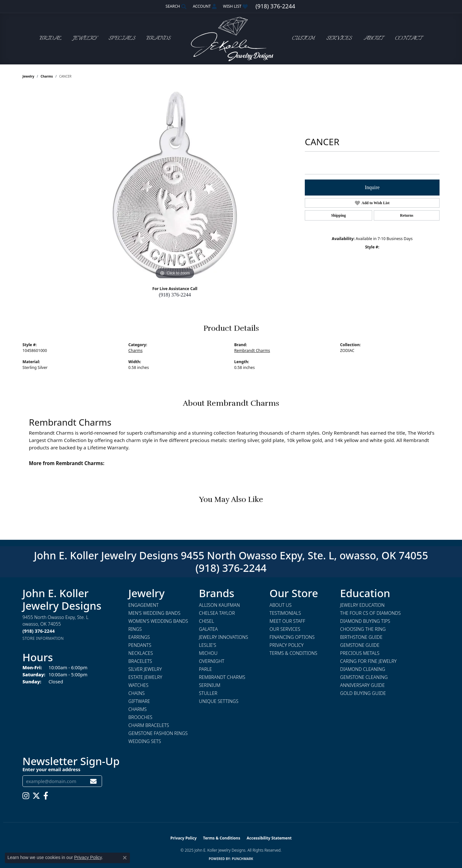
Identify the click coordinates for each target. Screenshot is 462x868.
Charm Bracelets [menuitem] (149, 725)
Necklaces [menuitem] (141, 653)
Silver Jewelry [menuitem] (145, 669)
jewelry (28, 76)
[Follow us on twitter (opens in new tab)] (36, 796)
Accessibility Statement (269, 838)
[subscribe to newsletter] (93, 781)
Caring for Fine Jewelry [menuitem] (368, 661)
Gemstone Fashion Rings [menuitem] (158, 733)
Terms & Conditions (293, 653)
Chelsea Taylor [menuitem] (217, 613)
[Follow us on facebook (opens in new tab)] (46, 796)
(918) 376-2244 (175, 295)
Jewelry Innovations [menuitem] (223, 637)
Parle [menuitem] (205, 669)
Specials (122, 39)
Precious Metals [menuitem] (360, 653)
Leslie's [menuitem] (208, 645)
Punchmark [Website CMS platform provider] (243, 859)
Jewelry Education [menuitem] (362, 605)
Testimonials (285, 613)
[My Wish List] (235, 6)
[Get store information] (43, 638)
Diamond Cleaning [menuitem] (363, 669)
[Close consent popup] (125, 858)
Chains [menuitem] (137, 693)
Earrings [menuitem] (139, 637)
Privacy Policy (287, 645)
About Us (281, 605)
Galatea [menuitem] (208, 629)
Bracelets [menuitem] (140, 661)
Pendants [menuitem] (140, 645)
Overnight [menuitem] (212, 661)
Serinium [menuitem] (210, 685)
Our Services (285, 629)
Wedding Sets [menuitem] (145, 741)
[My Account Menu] (205, 6)
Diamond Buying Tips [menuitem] (365, 621)
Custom (303, 39)
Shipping (338, 215)
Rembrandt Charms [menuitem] (222, 677)
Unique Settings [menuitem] (219, 701)
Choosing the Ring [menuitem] (363, 629)
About (373, 39)
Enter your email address (51, 769)
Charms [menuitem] (137, 709)
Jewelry (85, 39)
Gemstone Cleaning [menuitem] (364, 677)
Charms (47, 76)
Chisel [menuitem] (206, 621)
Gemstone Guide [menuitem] (360, 645)
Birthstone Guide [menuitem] (361, 637)
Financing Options (292, 637)
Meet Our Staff (287, 621)
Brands (158, 39)
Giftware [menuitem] (139, 701)
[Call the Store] (38, 631)
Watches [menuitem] (138, 685)
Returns (407, 215)
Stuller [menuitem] (208, 693)
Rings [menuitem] (135, 629)
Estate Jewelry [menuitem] (145, 677)
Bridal (51, 39)
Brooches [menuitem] (140, 717)
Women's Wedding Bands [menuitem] (158, 621)
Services (339, 39)
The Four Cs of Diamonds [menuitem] (370, 613)
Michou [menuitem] (208, 653)
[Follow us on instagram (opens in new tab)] (26, 796)
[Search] (176, 6)
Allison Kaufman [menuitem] (219, 605)
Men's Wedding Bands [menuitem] (154, 613)
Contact (408, 39)
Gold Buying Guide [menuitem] (363, 693)
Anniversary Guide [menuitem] (362, 685)
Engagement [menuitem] (143, 605)
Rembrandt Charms (252, 351)
